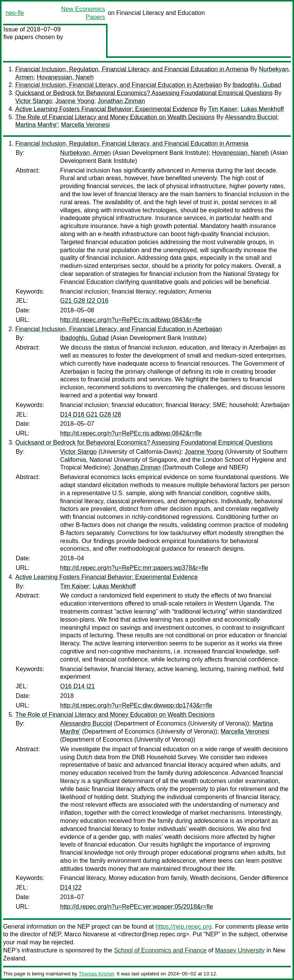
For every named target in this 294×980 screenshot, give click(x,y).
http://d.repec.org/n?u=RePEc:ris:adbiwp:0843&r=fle (131, 320)
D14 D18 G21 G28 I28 (91, 414)
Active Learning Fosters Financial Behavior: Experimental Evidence (107, 109)
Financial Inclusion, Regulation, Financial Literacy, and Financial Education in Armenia (132, 69)
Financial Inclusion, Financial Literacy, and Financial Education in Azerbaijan (119, 85)
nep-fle (15, 13)
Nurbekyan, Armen (86, 153)
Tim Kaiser (223, 109)
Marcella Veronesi (86, 125)
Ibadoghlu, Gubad (257, 85)
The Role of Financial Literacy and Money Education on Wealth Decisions (115, 117)
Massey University (240, 950)
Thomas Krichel (96, 974)
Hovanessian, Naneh (65, 77)
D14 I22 (71, 887)
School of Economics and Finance (160, 950)
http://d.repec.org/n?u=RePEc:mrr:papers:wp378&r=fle (134, 568)
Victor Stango (34, 101)
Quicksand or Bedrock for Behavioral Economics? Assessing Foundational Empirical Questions (144, 93)
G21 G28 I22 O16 (84, 301)
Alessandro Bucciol (251, 117)
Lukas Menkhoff (262, 109)
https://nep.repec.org (184, 927)
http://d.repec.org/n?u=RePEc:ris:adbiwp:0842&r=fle (131, 433)
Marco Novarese (87, 934)
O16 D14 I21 (78, 686)
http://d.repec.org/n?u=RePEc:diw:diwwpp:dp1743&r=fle (136, 705)
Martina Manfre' (37, 125)
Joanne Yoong (75, 101)
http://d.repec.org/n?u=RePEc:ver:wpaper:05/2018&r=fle (136, 907)
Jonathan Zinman (121, 101)
